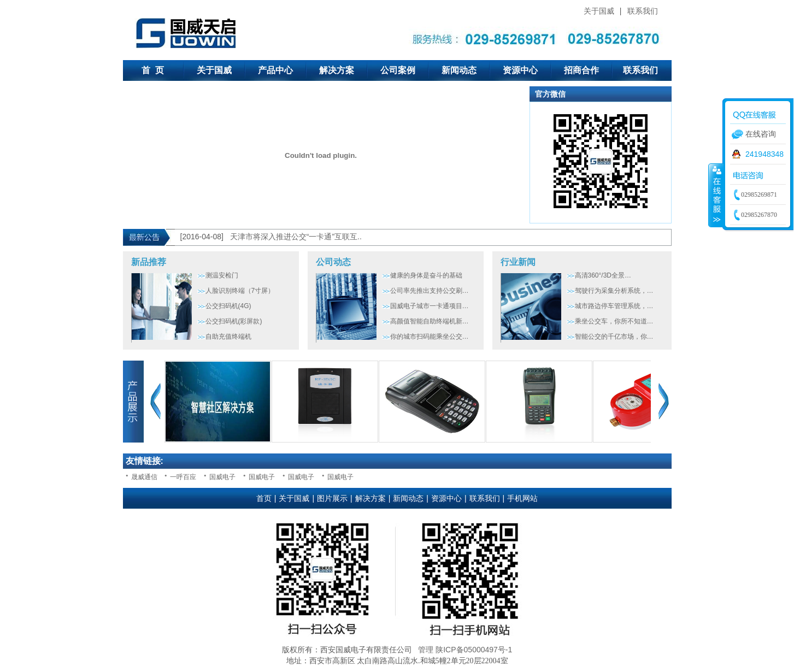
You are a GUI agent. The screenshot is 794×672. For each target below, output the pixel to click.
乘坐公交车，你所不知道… (614, 321)
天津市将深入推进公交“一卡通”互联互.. (296, 237)
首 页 (153, 70)
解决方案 (337, 70)
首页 (264, 498)
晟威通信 (144, 477)
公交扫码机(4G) (228, 306)
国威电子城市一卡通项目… (430, 306)
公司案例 (398, 70)
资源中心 (520, 70)
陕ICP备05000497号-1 (474, 650)
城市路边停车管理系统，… (614, 306)
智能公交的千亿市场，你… (614, 337)
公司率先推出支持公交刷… (430, 291)
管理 (426, 650)
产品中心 (275, 70)
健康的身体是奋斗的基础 (426, 275)
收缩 (716, 195)
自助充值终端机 (228, 337)
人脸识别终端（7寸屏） (240, 291)
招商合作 (581, 70)
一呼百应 (183, 477)
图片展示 (332, 498)
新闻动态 (459, 70)
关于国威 (599, 11)
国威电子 (222, 477)
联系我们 (643, 11)
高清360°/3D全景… (603, 275)
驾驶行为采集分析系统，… (614, 291)
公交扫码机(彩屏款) (234, 321)
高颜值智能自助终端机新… (430, 321)
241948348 (764, 154)
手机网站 (522, 498)
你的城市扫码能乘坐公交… (430, 337)
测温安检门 (222, 275)
